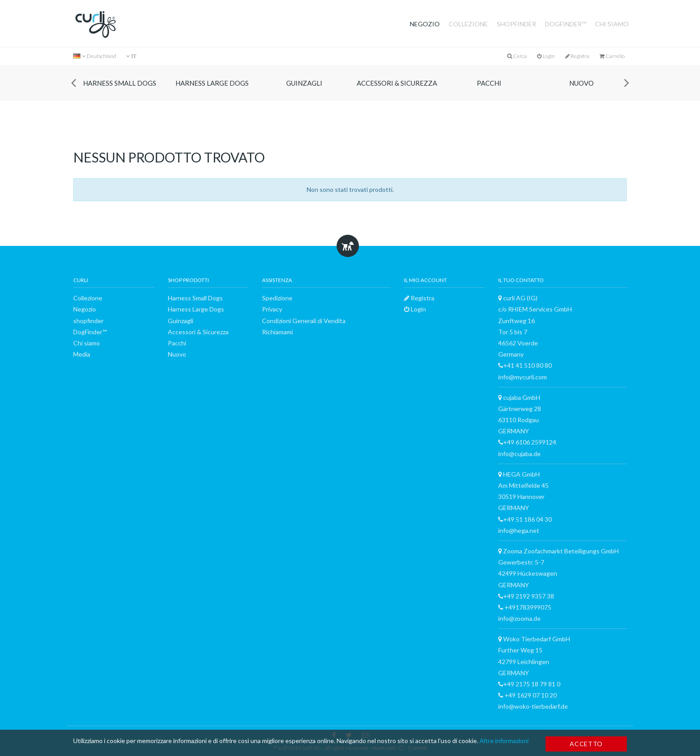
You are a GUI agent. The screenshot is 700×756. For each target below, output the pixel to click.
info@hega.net (519, 530)
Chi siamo (612, 24)
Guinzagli (304, 83)
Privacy (272, 309)
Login (546, 56)
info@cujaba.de (519, 454)
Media (82, 354)
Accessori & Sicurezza (397, 83)
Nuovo (581, 83)
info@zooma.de (519, 618)
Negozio (425, 24)
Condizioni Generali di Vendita (304, 321)
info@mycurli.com (523, 377)
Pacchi (489, 83)
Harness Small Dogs (120, 83)
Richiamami (277, 332)
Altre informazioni (504, 741)
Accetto (586, 744)
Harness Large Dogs (212, 83)
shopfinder (517, 24)
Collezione (468, 24)
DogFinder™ (566, 24)
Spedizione (277, 298)
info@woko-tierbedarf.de (533, 706)
